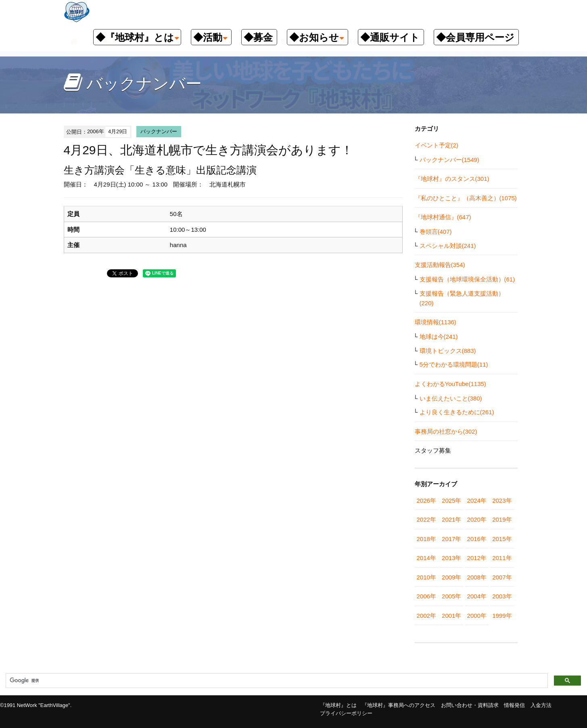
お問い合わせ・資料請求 (470, 705)
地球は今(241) (439, 337)
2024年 (477, 500)
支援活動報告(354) (440, 265)
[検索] (276, 681)
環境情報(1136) (436, 322)
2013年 (451, 558)
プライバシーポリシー (346, 713)
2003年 (502, 596)
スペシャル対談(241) (448, 246)
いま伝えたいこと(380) (451, 398)
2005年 (451, 596)
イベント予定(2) (437, 145)
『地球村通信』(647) (443, 217)
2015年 (502, 539)
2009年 (451, 577)
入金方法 (541, 705)
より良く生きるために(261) (457, 412)
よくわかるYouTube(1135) (450, 384)
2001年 (451, 616)
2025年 (451, 500)
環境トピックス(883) (448, 351)
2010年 (426, 577)
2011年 (502, 558)
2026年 (426, 500)
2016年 (477, 539)
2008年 (477, 577)
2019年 (502, 519)
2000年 (477, 616)
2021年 (451, 519)
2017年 (451, 539)
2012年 (477, 558)
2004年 (477, 596)
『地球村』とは (338, 705)
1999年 (502, 616)
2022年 (426, 519)
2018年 (426, 539)
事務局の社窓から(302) (446, 431)
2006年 (426, 596)
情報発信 (514, 705)
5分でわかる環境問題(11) (454, 364)
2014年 (426, 558)
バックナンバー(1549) (449, 160)
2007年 (502, 577)
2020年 (477, 519)
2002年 (426, 616)
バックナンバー (159, 131)
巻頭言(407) (436, 232)
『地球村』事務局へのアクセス (399, 705)
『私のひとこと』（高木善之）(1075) (466, 198)
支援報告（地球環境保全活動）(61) (467, 279)
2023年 (502, 500)
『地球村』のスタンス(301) (452, 179)
